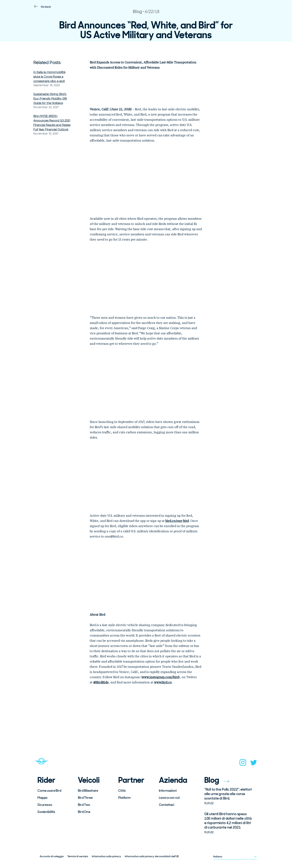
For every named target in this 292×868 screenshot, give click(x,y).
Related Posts (47, 63)
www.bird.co (163, 683)
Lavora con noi (169, 798)
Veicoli (89, 780)
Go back (46, 7)
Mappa (42, 798)
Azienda (173, 780)
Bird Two (84, 805)
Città (122, 791)
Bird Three (85, 798)
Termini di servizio (78, 856)
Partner (131, 780)
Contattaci (167, 805)
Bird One (84, 812)
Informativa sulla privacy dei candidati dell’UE (152, 856)
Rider (46, 780)
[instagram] (243, 764)
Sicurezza (45, 805)
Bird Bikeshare (88, 791)
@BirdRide (101, 683)
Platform (124, 798)
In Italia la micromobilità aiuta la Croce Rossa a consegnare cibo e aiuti (49, 77)
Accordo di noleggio (52, 856)
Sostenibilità (46, 812)
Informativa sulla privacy (107, 856)
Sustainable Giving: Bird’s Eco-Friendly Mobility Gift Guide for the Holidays (50, 99)
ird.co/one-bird (178, 521)
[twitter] (254, 764)
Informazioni (168, 791)
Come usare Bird (49, 791)
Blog (217, 780)
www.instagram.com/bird (160, 677)
